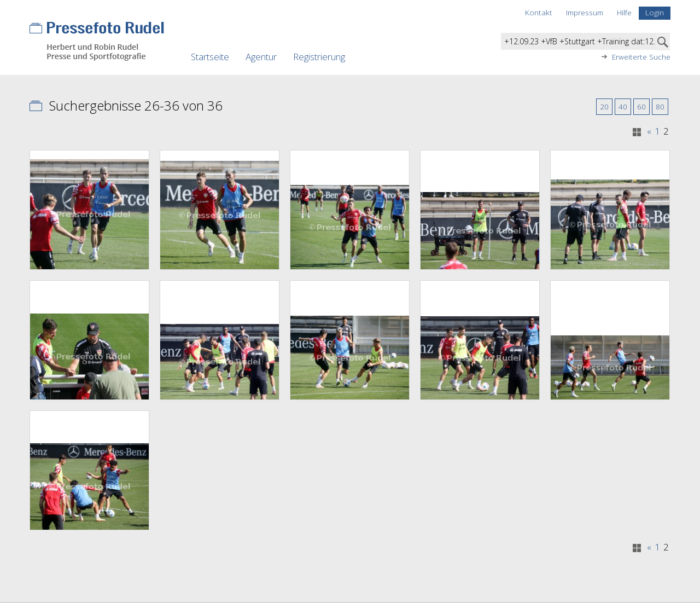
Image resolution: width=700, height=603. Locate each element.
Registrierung (319, 57)
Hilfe (624, 12)
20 (604, 106)
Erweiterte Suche (641, 57)
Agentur (261, 57)
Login (655, 12)
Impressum (585, 12)
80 (660, 106)
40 (623, 106)
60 (641, 106)
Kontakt (539, 12)
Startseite (210, 57)
